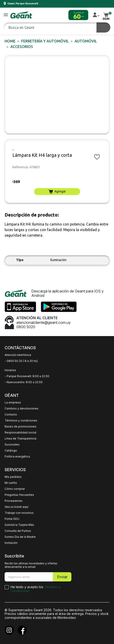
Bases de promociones (20, 427)
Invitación (11, 543)
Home (10, 41)
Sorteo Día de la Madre (20, 537)
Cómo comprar (15, 489)
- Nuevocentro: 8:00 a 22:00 (24, 382)
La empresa (13, 403)
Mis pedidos (13, 477)
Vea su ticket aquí (16, 507)
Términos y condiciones (21, 421)
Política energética (17, 457)
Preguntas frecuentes (19, 495)
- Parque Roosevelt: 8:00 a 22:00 (27, 376)
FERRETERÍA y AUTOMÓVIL (45, 41)
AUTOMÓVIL (86, 41)
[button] (6, 15)
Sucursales (12, 445)
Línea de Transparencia (20, 439)
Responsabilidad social (20, 433)
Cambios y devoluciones (22, 409)
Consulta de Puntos (18, 531)
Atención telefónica (18, 355)
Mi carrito (11, 483)
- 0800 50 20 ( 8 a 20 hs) (21, 361)
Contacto (11, 415)
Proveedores (14, 501)
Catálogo (11, 451)
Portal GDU (12, 519)
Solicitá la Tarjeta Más (19, 525)
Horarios (10, 370)
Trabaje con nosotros (19, 513)
